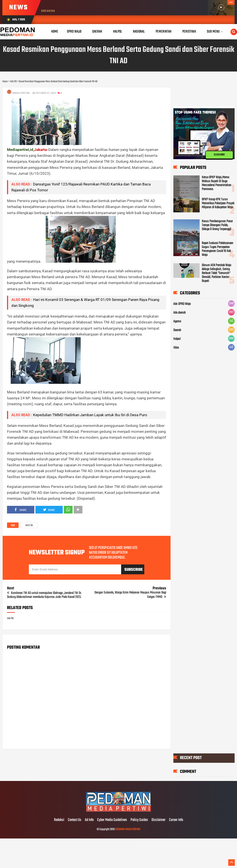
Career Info (176, 820)
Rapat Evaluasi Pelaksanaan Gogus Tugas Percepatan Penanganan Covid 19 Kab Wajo (218, 249)
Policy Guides (139, 820)
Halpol (177, 339)
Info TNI (29, 526)
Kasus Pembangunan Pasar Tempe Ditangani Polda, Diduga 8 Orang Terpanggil (217, 225)
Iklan (176, 348)
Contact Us (75, 820)
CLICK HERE (219, 155)
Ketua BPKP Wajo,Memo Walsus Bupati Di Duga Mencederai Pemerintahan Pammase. (217, 183)
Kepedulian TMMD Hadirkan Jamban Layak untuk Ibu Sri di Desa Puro (90, 415)
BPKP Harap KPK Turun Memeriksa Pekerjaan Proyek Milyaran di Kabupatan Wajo (218, 203)
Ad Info (89, 820)
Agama (177, 321)
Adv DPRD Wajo (182, 304)
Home (55, 32)
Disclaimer (159, 820)
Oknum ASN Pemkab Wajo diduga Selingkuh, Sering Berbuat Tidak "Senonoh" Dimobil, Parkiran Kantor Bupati (217, 273)
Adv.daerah (180, 313)
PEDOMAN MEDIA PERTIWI (128, 829)
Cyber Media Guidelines (112, 820)
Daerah (177, 330)
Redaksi (59, 820)
